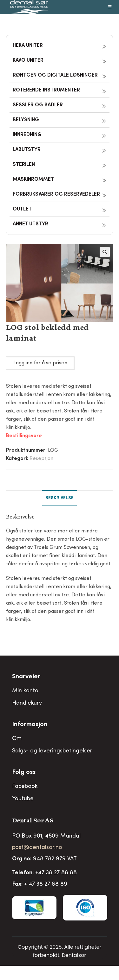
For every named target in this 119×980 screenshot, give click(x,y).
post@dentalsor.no (37, 848)
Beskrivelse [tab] (60, 498)
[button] (105, 252)
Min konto (25, 691)
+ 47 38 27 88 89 (46, 884)
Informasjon (30, 725)
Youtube (23, 799)
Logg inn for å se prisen (40, 363)
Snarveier (26, 677)
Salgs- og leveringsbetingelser (52, 751)
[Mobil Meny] (110, 7)
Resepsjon (41, 459)
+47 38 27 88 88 (56, 873)
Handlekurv (27, 703)
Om (17, 739)
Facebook (25, 787)
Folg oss (24, 773)
